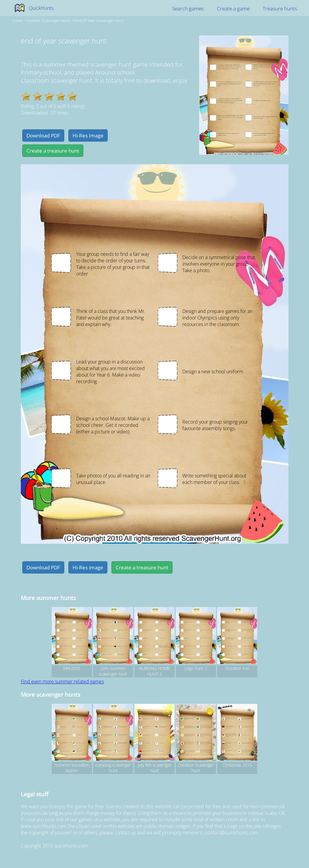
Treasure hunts (280, 8)
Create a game (233, 8)
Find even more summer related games (62, 681)
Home (17, 21)
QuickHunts (41, 8)
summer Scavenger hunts (48, 21)
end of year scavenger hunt (99, 21)
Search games (188, 8)
